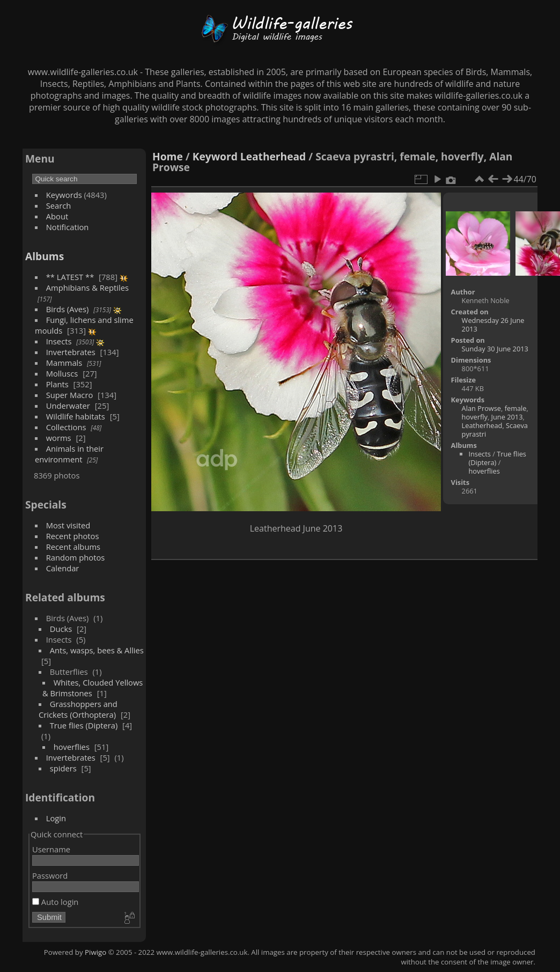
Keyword (215, 156)
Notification (68, 227)
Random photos (76, 557)
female (516, 408)
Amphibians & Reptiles (87, 288)
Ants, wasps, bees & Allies (97, 650)
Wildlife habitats (76, 416)
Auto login (55, 902)
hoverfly (475, 417)
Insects (59, 341)
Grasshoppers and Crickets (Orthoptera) (78, 709)
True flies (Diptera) (84, 725)
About (57, 216)
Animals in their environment (69, 454)
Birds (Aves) (68, 309)
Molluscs (62, 373)
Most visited (68, 525)
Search (59, 205)
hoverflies (72, 747)
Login (56, 818)
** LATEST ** (70, 277)
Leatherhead (273, 156)
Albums (45, 256)
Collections (66, 427)
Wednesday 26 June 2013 (493, 325)
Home (168, 156)
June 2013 (507, 417)
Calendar (63, 568)
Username (51, 849)
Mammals (64, 363)
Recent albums (73, 547)
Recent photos (73, 536)
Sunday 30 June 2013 (495, 349)
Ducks (61, 629)
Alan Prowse (481, 408)
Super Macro (70, 395)
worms (59, 438)
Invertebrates (71, 352)
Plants (57, 384)
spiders (63, 768)
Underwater (68, 406)
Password (50, 875)
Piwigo (95, 952)
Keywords (64, 195)
